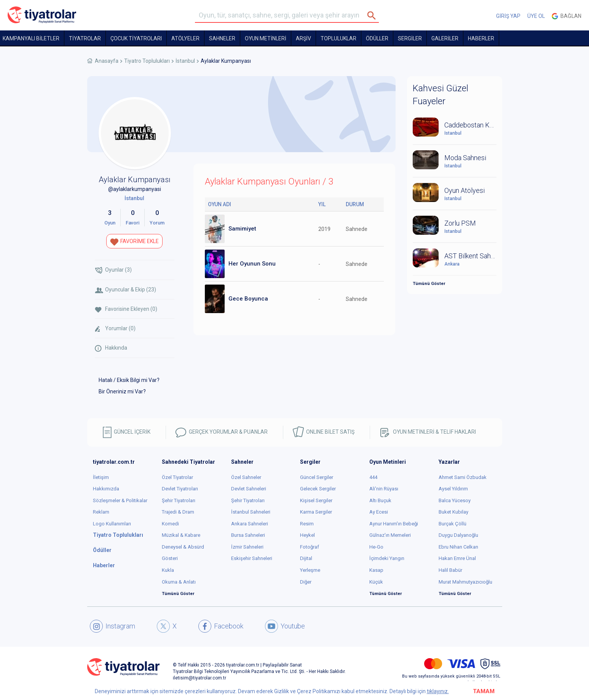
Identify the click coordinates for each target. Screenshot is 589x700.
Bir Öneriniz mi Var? (122, 391)
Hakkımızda (106, 489)
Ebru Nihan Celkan (458, 547)
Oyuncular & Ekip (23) (125, 290)
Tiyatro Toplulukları (147, 61)
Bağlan (567, 16)
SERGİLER (410, 38)
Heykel (307, 535)
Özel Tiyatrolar (177, 477)
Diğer (306, 582)
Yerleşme (310, 570)
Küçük (376, 582)
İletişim (101, 477)
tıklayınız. (438, 691)
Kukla (168, 570)
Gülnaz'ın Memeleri (390, 535)
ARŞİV (303, 38)
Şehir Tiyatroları (179, 500)
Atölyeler (185, 38)
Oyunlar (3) (113, 270)
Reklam (101, 512)
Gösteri (170, 558)
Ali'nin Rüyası (384, 489)
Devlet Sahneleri (249, 489)
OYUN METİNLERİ (266, 38)
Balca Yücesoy (455, 500)
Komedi (170, 524)
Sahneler (222, 38)
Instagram (113, 626)
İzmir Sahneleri (247, 547)
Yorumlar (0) (115, 329)
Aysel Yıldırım (453, 489)
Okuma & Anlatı (179, 582)
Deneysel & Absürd (183, 547)
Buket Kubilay (453, 512)
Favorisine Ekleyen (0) (126, 309)
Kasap (376, 570)
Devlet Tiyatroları (180, 489)
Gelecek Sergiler (318, 489)
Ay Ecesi (379, 512)
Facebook (221, 626)
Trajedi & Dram (178, 512)
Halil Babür (450, 570)
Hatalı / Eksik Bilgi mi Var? (129, 380)
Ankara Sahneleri (250, 524)
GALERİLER (445, 38)
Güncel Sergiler (317, 477)
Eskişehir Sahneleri (252, 558)
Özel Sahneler (246, 477)
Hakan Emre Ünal (457, 558)
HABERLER (481, 38)
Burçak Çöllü (453, 524)
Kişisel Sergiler (316, 500)
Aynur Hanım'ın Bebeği (394, 524)
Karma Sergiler (316, 512)
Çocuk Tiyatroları (136, 38)
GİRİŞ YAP (508, 16)
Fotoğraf (310, 547)
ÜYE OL (536, 16)
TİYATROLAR (85, 38)
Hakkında (111, 348)
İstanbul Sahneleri (251, 512)
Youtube (285, 626)
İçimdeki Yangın (387, 558)
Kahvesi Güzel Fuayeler (441, 95)
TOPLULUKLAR (338, 38)
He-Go (376, 547)
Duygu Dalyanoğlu (458, 535)
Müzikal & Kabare (181, 535)
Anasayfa (107, 61)
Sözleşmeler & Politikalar (120, 500)
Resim (307, 524)
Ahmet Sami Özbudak (463, 477)
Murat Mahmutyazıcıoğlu (465, 582)
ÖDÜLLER (377, 38)
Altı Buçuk (380, 500)
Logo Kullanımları (112, 524)
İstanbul (185, 61)
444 (373, 477)
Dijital (306, 558)
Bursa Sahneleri (248, 535)
